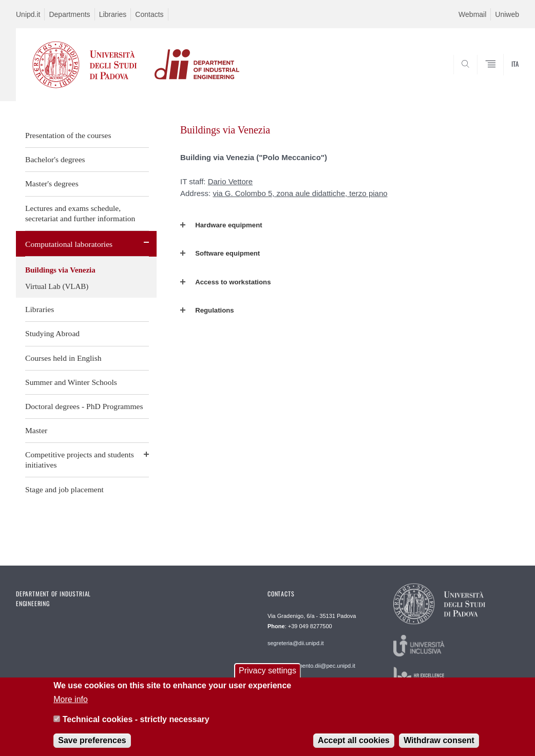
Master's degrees (52, 183)
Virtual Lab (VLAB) (57, 286)
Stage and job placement (64, 489)
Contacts (149, 14)
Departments (69, 14)
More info (71, 704)
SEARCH (476, 76)
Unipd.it (28, 14)
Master (36, 430)
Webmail (472, 14)
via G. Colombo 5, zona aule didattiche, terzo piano (300, 193)
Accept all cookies (354, 745)
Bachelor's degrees (55, 159)
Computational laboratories (69, 244)
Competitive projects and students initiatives (80, 460)
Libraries (113, 14)
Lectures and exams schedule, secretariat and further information (80, 213)
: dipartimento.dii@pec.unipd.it (311, 666)
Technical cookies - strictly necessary (136, 724)
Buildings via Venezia (60, 270)
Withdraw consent (439, 745)
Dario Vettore (231, 181)
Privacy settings (267, 676)
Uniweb (507, 14)
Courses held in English (63, 358)
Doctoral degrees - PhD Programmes (84, 406)
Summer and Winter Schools (71, 382)
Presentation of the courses (68, 135)
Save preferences (92, 745)
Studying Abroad (52, 333)
